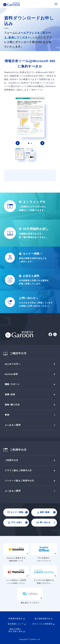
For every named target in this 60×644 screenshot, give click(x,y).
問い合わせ (43, 522)
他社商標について (16, 624)
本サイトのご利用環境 (42, 624)
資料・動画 (43, 512)
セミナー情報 (15, 512)
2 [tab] (31, 143)
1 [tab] (29, 143)
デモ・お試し (15, 522)
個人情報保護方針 (42, 619)
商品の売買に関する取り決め (16, 630)
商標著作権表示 (16, 619)
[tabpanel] (30, 117)
